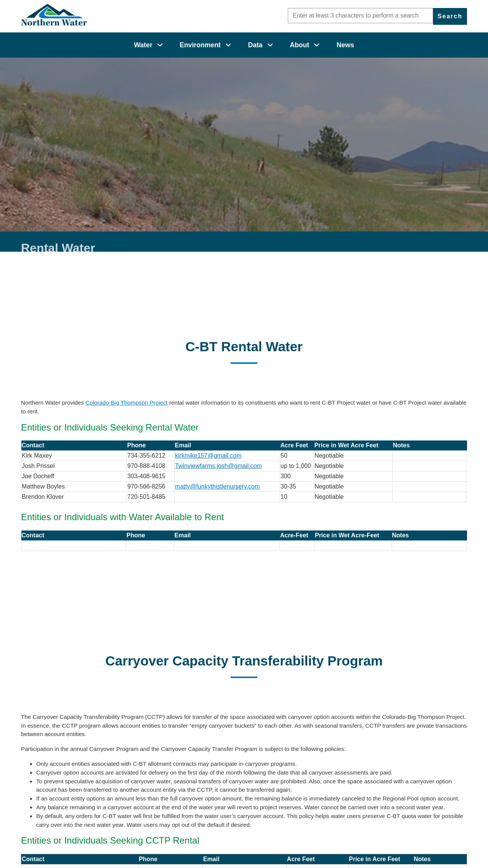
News (345, 45)
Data (255, 45)
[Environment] (228, 45)
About (299, 45)
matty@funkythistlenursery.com (217, 486)
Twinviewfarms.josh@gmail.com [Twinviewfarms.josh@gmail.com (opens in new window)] (218, 466)
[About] (317, 45)
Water (143, 45)
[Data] (270, 45)
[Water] (160, 45)
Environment (200, 45)
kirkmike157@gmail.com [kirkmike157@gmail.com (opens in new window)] (208, 456)
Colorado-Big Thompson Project (127, 403)
